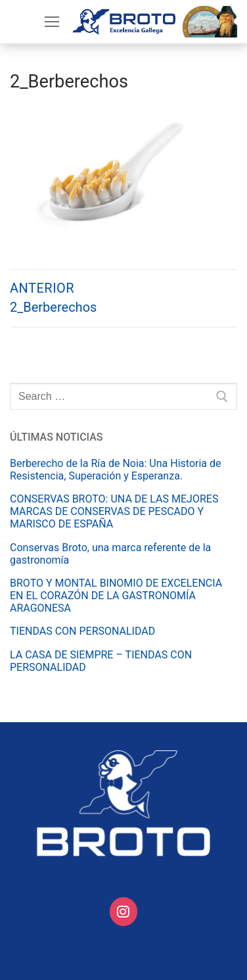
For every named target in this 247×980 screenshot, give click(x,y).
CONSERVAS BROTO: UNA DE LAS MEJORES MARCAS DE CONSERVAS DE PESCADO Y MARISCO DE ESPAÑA (114, 511)
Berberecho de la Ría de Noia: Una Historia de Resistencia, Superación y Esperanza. (116, 470)
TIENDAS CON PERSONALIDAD (82, 631)
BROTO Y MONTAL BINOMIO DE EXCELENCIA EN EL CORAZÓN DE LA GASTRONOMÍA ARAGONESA (116, 596)
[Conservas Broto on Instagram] (124, 912)
